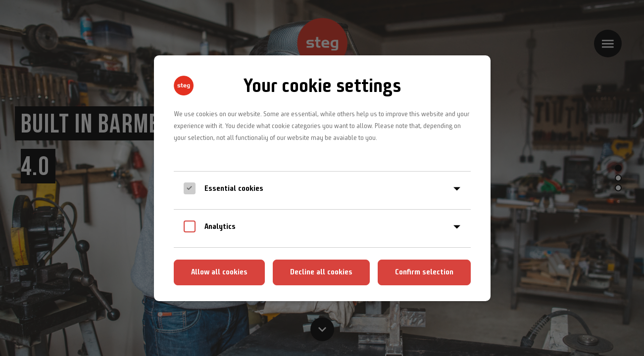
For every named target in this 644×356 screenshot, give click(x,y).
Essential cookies (234, 188)
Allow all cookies (219, 272)
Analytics (220, 226)
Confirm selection (424, 272)
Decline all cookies (321, 272)
